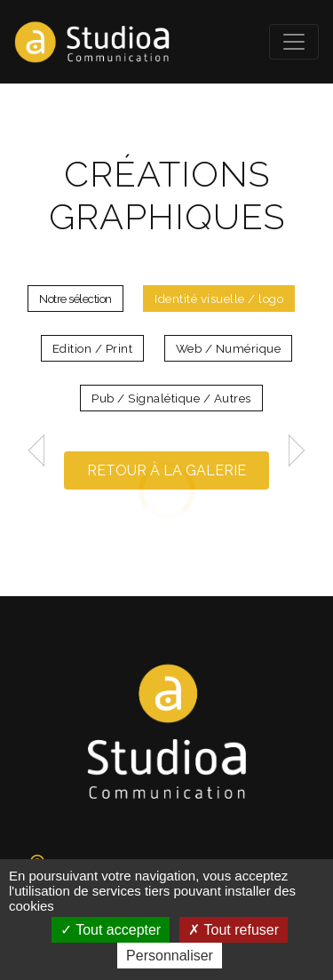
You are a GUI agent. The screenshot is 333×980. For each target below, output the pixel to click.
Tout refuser (234, 930)
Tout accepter (111, 930)
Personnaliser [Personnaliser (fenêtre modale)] (170, 956)
